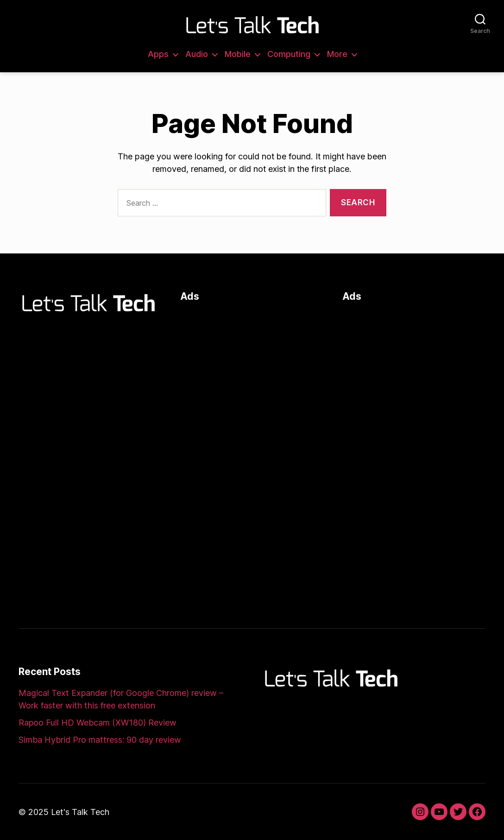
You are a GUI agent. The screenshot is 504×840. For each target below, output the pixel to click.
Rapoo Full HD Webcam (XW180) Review (98, 723)
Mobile (238, 54)
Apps (158, 54)
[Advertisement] (252, 369)
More (337, 54)
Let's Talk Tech (80, 812)
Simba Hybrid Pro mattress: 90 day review (100, 740)
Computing (289, 54)
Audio (197, 54)
